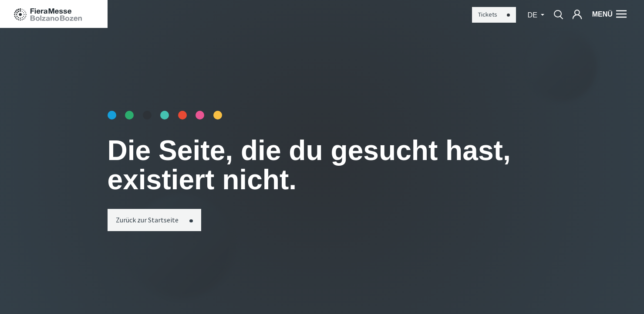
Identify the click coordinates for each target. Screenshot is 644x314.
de (534, 15)
